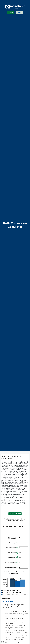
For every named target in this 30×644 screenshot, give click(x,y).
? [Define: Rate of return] (17, 553)
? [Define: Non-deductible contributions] (17, 538)
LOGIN (11, 13)
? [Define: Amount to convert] (17, 533)
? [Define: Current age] (17, 543)
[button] (15, 526)
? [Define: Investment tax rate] (17, 567)
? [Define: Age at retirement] (17, 548)
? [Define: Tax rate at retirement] (17, 562)
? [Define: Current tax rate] (17, 557)
